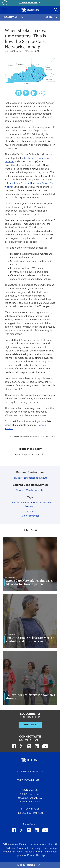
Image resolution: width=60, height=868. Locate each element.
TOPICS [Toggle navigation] (51, 17)
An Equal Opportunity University (23, 848)
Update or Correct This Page (31, 855)
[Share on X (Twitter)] (26, 93)
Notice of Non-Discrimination (41, 852)
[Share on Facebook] (19, 93)
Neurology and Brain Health (30, 455)
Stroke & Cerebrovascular (30, 490)
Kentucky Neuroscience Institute (30, 478)
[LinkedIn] (37, 747)
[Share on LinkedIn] (34, 93)
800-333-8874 (25, 813)
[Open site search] (56, 10)
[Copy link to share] (41, 93)
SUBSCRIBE (30, 725)
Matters (13, 17)
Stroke (30, 511)
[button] (4, 10)
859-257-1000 (29, 809)
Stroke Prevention (30, 516)
